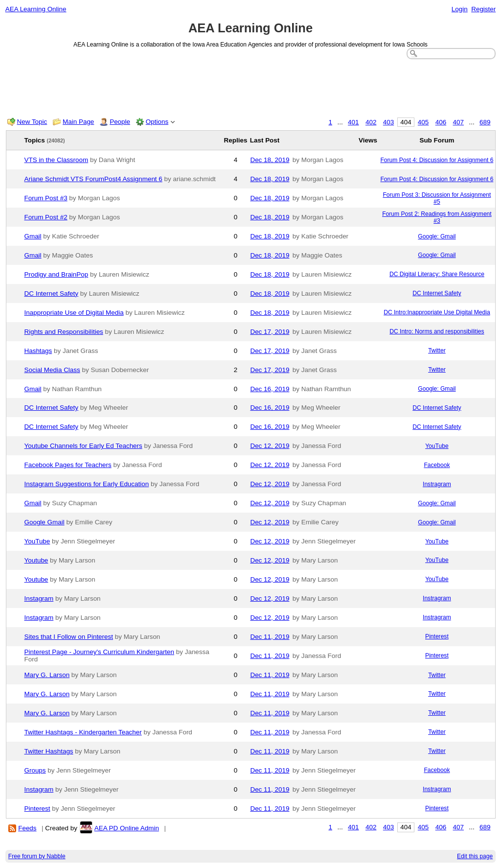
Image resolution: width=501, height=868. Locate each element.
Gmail (33, 236)
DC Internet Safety (52, 293)
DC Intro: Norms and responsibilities (437, 331)
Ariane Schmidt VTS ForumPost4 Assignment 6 (93, 179)
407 (458, 122)
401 (353, 122)
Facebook (437, 465)
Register (483, 9)
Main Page (78, 122)
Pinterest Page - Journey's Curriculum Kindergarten (100, 652)
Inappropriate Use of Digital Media (74, 313)
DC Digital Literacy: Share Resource (437, 274)
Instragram (437, 484)
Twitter (437, 351)
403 (388, 122)
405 (423, 122)
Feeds (27, 828)
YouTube (437, 446)
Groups (35, 770)
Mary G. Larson (47, 675)
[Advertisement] (251, 86)
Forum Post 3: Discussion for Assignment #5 (437, 198)
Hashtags (38, 351)
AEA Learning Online (36, 9)
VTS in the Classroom (57, 160)
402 (371, 122)
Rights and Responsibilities (64, 332)
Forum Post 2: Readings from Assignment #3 (437, 217)
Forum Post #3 (46, 198)
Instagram (39, 598)
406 (441, 122)
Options (157, 122)
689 (485, 122)
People (120, 122)
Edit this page (475, 856)
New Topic (32, 122)
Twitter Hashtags (49, 751)
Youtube (36, 560)
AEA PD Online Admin (127, 828)
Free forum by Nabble (37, 856)
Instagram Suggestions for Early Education (87, 484)
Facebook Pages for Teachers (68, 465)
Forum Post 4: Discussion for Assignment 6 (437, 160)
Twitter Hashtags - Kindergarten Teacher (83, 732)
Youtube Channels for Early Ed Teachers (83, 446)
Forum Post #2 (46, 217)
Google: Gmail (437, 236)
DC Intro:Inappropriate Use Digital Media (437, 312)
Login (460, 9)
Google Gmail (45, 522)
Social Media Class (52, 370)
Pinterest (437, 636)
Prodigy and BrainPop (57, 274)
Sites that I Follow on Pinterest (69, 637)
